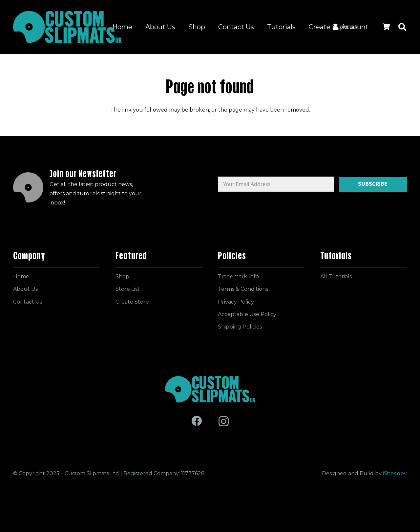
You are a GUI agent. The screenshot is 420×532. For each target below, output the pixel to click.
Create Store (132, 302)
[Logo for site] (67, 27)
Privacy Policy (236, 302)
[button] (402, 27)
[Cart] (386, 27)
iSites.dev (395, 473)
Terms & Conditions (243, 289)
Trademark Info (238, 277)
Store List (128, 289)
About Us (25, 289)
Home (21, 277)
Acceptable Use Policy (247, 314)
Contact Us (28, 302)
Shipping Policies (240, 327)
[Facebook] (197, 421)
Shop (122, 277)
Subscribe (373, 184)
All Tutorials (336, 277)
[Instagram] (224, 421)
